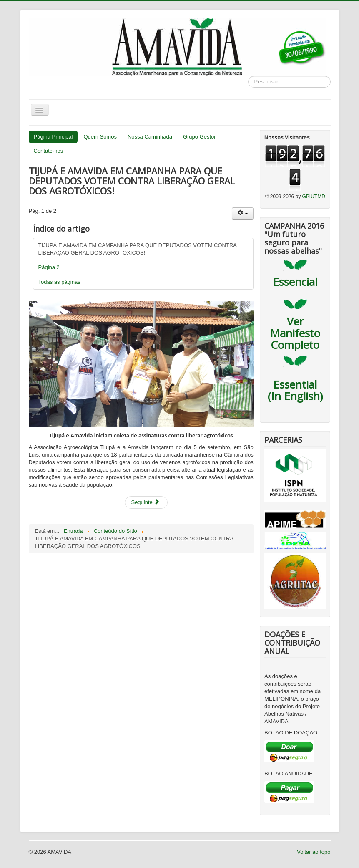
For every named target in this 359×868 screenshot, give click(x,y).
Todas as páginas (59, 282)
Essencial (295, 282)
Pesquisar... (248, 76)
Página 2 (49, 267)
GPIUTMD (314, 197)
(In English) (295, 396)
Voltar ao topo (314, 852)
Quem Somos (100, 137)
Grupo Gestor (200, 137)
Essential (295, 384)
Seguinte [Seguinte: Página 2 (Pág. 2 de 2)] (145, 502)
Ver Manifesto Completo (295, 333)
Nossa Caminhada (150, 137)
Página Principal (53, 137)
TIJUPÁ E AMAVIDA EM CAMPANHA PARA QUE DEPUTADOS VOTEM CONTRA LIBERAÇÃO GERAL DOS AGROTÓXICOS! (138, 249)
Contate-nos (49, 151)
